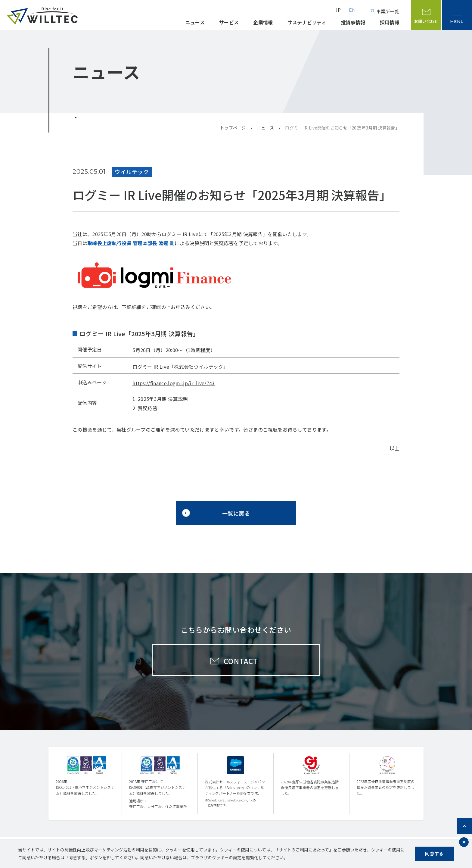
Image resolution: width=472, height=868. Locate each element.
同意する (434, 853)
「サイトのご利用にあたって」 (304, 850)
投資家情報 (353, 22)
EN (352, 11)
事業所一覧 (388, 11)
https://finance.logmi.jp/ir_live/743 (174, 383)
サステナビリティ (307, 22)
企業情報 (263, 22)
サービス (229, 22)
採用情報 (390, 22)
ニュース (195, 22)
